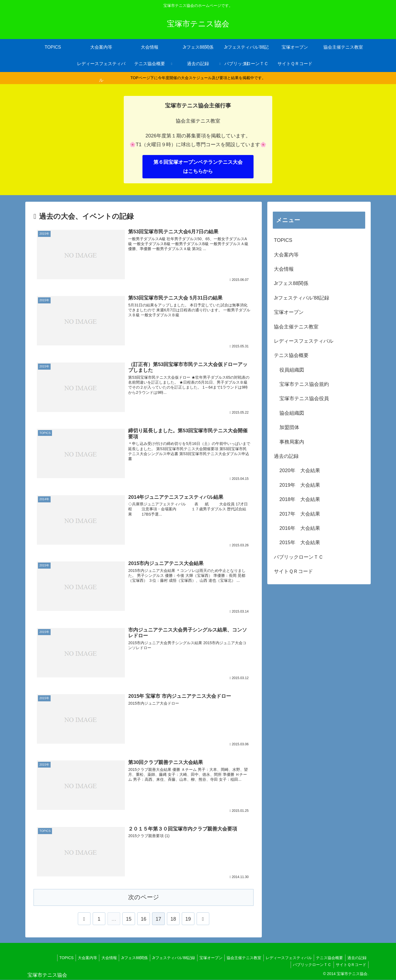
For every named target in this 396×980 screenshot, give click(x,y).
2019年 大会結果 (300, 485)
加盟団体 (289, 427)
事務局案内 (292, 442)
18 (173, 919)
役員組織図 (292, 370)
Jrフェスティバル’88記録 (302, 298)
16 (144, 919)
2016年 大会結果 (300, 528)
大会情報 (284, 269)
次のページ (144, 897)
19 (188, 919)
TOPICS (283, 240)
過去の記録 (286, 456)
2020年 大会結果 (300, 470)
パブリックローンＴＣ (299, 557)
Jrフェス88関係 (291, 283)
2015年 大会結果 (300, 542)
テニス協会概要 (291, 355)
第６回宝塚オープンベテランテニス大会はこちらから (198, 167)
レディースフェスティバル (304, 341)
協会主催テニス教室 (296, 327)
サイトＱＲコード (293, 571)
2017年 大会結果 (300, 514)
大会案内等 (286, 255)
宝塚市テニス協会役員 (304, 398)
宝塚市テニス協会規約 (304, 384)
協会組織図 (292, 413)
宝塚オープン (289, 312)
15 (129, 919)
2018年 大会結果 (300, 499)
